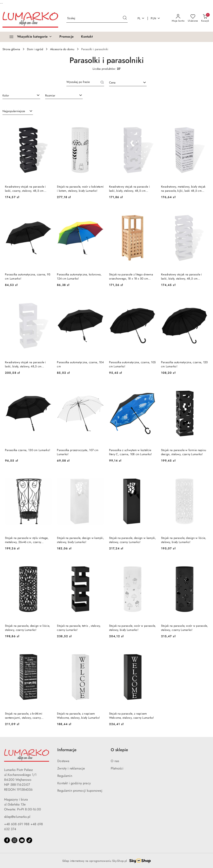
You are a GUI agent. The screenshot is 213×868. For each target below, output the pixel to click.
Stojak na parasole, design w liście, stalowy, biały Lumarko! (184, 540)
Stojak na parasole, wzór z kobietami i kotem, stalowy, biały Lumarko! (80, 189)
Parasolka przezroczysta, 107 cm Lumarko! (78, 452)
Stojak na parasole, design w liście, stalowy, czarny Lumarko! (27, 628)
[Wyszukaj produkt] (97, 18)
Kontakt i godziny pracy (74, 783)
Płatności (117, 768)
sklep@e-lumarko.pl (17, 817)
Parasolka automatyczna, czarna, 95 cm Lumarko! (28, 276)
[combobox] (128, 83)
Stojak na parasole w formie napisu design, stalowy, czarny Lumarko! (184, 452)
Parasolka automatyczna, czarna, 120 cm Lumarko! (184, 364)
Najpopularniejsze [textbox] (14, 111)
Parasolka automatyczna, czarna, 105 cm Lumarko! (132, 364)
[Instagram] (14, 840)
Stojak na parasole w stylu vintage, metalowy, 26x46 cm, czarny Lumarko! (27, 540)
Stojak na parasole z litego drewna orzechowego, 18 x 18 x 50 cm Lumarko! (131, 276)
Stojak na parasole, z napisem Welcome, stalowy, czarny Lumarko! (132, 716)
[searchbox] (21, 95)
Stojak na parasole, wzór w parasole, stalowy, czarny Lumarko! (184, 628)
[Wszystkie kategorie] (29, 37)
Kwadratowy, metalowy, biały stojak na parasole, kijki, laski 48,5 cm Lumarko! (183, 189)
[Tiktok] (29, 840)
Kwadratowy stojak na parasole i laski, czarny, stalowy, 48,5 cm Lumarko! (25, 189)
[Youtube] (22, 840)
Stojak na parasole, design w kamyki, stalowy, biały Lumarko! (80, 540)
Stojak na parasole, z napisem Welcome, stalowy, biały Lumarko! (78, 716)
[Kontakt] (87, 37)
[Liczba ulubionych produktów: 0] (193, 18)
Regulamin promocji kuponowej (80, 791)
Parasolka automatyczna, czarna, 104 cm (80, 364)
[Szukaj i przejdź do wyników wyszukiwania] (125, 18)
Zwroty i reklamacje (71, 768)
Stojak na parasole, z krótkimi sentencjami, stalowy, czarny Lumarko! (24, 716)
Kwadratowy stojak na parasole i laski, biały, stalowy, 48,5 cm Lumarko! (130, 189)
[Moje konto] (178, 18)
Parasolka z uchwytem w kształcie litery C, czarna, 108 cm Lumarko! (131, 452)
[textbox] (123, 83)
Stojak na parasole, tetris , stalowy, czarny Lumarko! (79, 628)
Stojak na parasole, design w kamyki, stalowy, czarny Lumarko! (133, 540)
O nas (115, 761)
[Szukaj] (102, 83)
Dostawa (63, 761)
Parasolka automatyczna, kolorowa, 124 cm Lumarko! (79, 276)
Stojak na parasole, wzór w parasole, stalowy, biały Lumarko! (132, 628)
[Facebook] (7, 840)
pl (141, 18)
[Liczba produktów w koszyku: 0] (205, 18)
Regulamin (65, 776)
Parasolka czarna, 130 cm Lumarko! (28, 450)
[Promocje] (66, 37)
